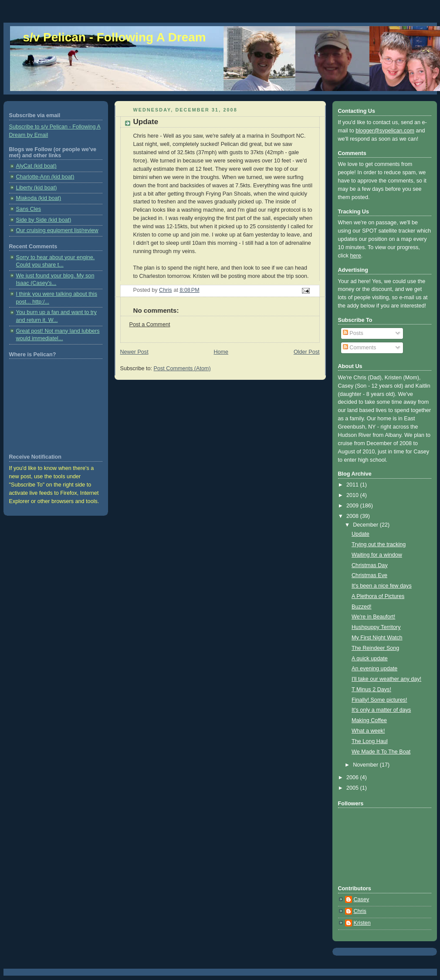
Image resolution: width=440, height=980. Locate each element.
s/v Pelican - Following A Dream (115, 37)
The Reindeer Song (375, 648)
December (366, 525)
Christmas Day (370, 565)
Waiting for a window (377, 555)
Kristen (362, 923)
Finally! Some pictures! (379, 700)
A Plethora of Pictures (378, 596)
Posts (353, 333)
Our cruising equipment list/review (57, 230)
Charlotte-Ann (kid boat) (45, 177)
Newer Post (134, 352)
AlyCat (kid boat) (36, 166)
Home (221, 352)
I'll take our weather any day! (386, 679)
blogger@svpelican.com (385, 131)
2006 (353, 777)
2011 (353, 485)
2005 (353, 788)
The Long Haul (370, 741)
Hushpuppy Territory (376, 627)
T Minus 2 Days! (371, 689)
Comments (359, 348)
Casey (362, 899)
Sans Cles (29, 209)
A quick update (370, 659)
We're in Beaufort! (373, 617)
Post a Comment (150, 324)
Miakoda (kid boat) (39, 198)
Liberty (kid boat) (37, 188)
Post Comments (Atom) (182, 368)
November (366, 765)
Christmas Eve (369, 575)
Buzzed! (362, 607)
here (356, 256)
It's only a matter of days (381, 710)
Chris (360, 911)
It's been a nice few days (382, 586)
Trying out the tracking (379, 544)
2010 (353, 495)
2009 (353, 506)
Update (360, 534)
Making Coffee (369, 720)
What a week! (368, 731)
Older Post (307, 352)
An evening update (374, 669)
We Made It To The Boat (381, 752)
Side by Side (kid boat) (44, 220)
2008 (353, 516)
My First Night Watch (377, 638)
